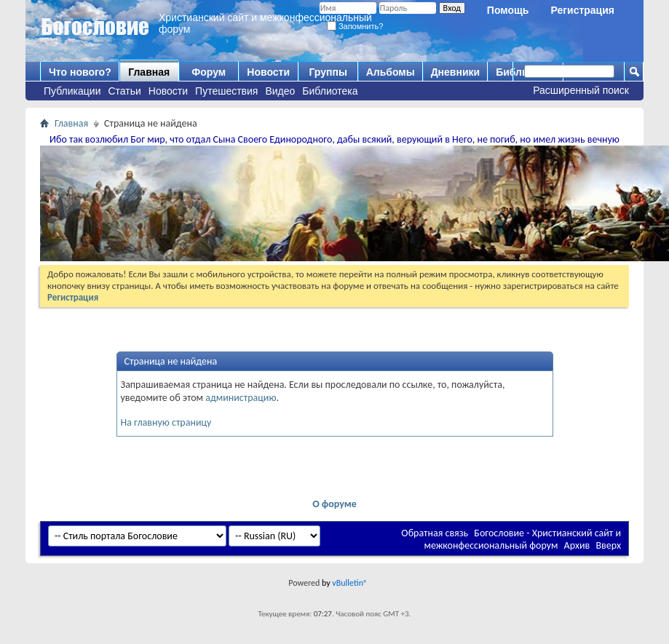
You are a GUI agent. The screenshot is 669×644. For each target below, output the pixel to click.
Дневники (456, 72)
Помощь (508, 10)
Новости (168, 91)
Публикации (72, 91)
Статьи (124, 91)
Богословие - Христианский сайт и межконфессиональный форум (522, 539)
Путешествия (226, 91)
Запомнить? (355, 26)
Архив (577, 545)
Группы (328, 72)
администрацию (241, 398)
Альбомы (391, 72)
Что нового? (80, 72)
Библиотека (330, 91)
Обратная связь (435, 533)
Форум (209, 72)
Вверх (608, 545)
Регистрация (582, 10)
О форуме (334, 504)
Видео (280, 91)
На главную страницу (166, 422)
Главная (149, 72)
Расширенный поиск (581, 90)
